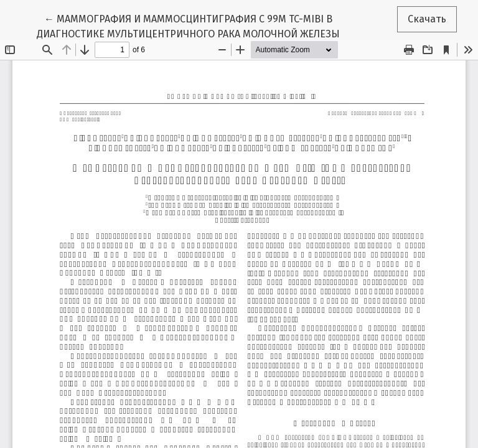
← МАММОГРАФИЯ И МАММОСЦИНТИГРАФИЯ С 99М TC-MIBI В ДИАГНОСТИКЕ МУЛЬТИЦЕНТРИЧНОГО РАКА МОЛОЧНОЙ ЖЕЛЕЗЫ (188, 26)
